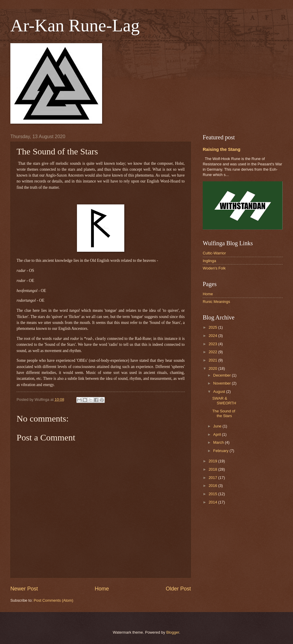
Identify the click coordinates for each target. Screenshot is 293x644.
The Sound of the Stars (224, 413)
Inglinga (209, 261)
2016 (213, 486)
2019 (213, 461)
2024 (213, 336)
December (222, 375)
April (217, 434)
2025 (213, 327)
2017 (213, 478)
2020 (213, 368)
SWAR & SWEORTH (224, 401)
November (222, 383)
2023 (213, 344)
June (218, 426)
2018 (213, 469)
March (219, 442)
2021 (213, 360)
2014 (213, 502)
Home (102, 589)
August (220, 392)
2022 (213, 352)
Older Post (178, 589)
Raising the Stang (222, 149)
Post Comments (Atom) (54, 600)
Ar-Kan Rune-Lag (75, 25)
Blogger (173, 632)
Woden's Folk (214, 268)
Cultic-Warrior (214, 253)
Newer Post (24, 589)
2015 (213, 494)
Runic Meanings (216, 302)
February (221, 451)
